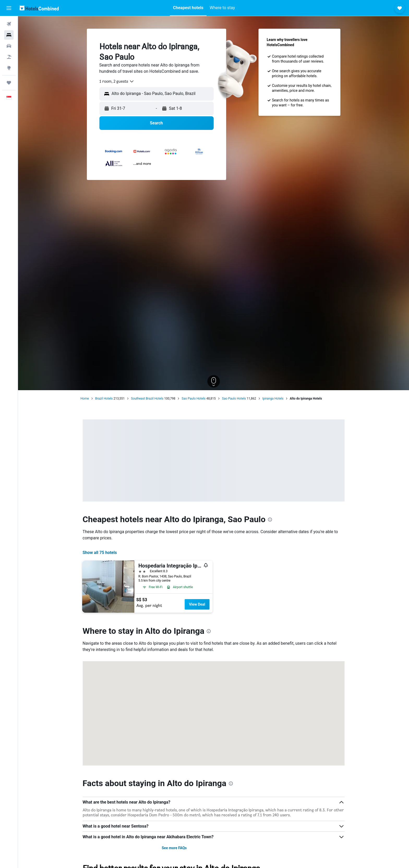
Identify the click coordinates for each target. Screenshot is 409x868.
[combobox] (117, 81)
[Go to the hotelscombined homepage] (39, 8)
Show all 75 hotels (100, 553)
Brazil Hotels (104, 399)
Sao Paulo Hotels (194, 399)
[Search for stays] (9, 35)
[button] (9, 8)
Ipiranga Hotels (273, 399)
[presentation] (270, 520)
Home (85, 399)
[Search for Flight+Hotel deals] (9, 57)
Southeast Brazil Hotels (147, 399)
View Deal (197, 604)
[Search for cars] (9, 46)
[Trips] (9, 83)
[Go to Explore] (9, 68)
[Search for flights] (9, 24)
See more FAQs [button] (174, 848)
